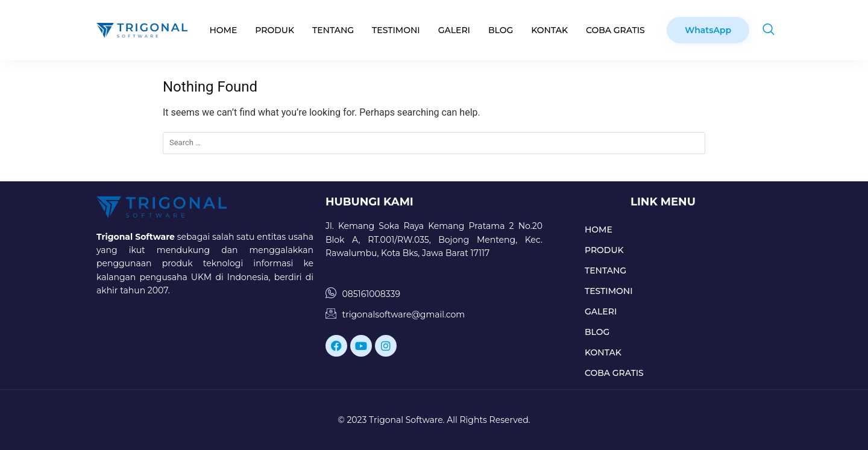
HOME (223, 30)
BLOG (501, 30)
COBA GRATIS (615, 30)
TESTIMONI (396, 30)
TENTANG (333, 30)
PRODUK (275, 30)
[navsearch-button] (769, 30)
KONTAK (549, 30)
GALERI (454, 30)
